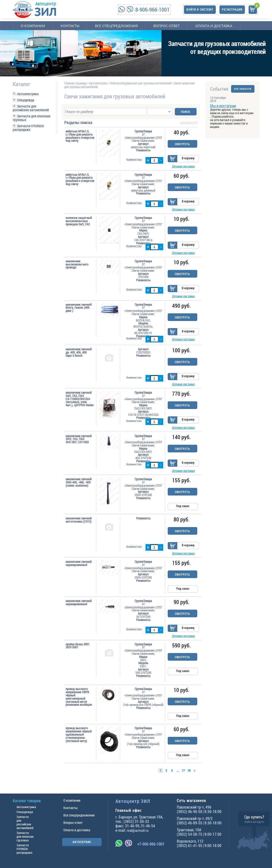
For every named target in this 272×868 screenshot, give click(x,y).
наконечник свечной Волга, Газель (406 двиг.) (79, 308)
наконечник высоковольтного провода (77, 264)
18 (189, 771)
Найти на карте (254, 822)
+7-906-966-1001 (151, 844)
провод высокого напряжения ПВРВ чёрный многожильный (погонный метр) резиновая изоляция (79, 697)
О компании (33, 26)
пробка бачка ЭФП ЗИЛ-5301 (77, 646)
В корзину (188, 158)
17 (183, 771)
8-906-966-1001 (153, 9)
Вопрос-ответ (167, 26)
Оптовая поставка (183, 166)
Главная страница (75, 83)
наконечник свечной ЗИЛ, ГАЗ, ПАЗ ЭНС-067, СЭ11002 (79, 439)
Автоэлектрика (28, 94)
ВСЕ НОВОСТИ (243, 89)
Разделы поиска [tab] (131, 123)
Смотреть (182, 144)
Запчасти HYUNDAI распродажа (28, 128)
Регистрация (232, 9)
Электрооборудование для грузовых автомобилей (141, 83)
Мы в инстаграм (223, 106)
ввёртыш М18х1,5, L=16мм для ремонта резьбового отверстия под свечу (80, 179)
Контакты (70, 26)
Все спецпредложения (116, 26)
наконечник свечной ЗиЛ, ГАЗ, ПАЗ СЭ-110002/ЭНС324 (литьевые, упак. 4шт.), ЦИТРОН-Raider (80, 399)
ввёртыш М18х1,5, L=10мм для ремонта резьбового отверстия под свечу (80, 136)
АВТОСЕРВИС (82, 842)
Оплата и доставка (214, 26)
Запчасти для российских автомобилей (31, 108)
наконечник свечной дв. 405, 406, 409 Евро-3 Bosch (79, 353)
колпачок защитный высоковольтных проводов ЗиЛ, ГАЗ (79, 221)
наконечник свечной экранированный (79, 564)
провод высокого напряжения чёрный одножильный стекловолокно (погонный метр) (79, 735)
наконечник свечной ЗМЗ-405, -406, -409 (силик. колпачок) (79, 482)
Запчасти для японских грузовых (32, 118)
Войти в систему (200, 9)
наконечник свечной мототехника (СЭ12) (79, 520)
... (178, 771)
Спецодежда (26, 100)
